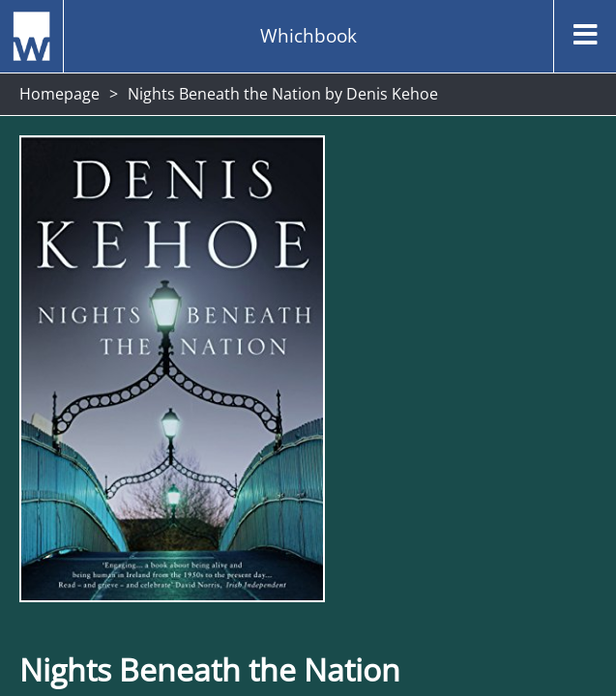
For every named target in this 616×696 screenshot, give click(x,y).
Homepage (59, 94)
